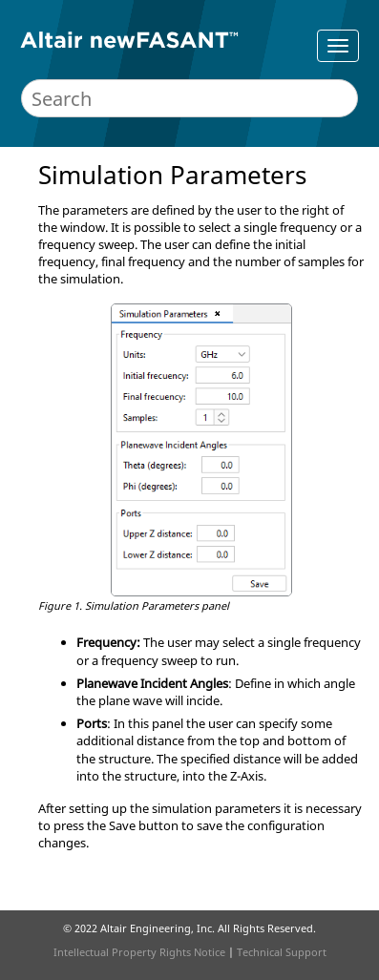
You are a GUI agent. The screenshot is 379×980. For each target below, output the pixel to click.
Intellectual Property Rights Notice (139, 952)
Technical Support (282, 952)
